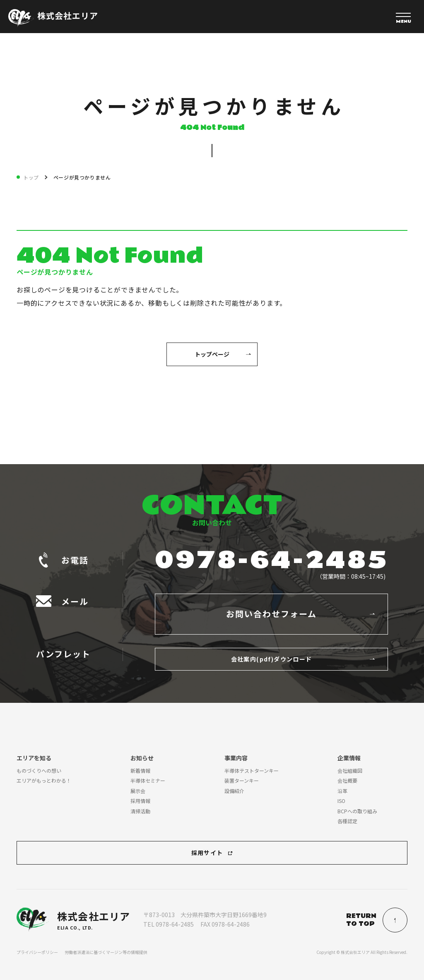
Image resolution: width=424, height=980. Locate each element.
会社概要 (347, 780)
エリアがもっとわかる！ (44, 780)
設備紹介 (234, 791)
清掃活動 (140, 811)
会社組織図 (350, 770)
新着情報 (140, 770)
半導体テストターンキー (252, 770)
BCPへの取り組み (357, 811)
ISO (341, 801)
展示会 (138, 791)
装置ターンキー (242, 780)
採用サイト (207, 853)
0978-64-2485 (272, 561)
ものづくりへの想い (39, 770)
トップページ (212, 354)
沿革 (342, 791)
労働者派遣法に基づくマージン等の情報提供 (106, 952)
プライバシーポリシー (37, 952)
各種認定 (347, 821)
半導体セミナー (148, 780)
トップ (31, 177)
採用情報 (140, 801)
